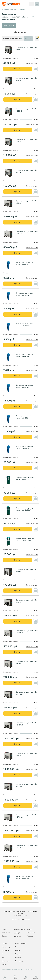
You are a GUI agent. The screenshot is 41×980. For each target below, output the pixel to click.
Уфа (3, 957)
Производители (20, 929)
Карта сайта (29, 969)
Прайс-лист (31, 933)
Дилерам (18, 933)
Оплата (4, 936)
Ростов (4, 954)
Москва (4, 964)
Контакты (30, 936)
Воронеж (18, 954)
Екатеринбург (6, 947)
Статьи (4, 929)
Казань (18, 951)
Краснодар (5, 951)
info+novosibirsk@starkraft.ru (20, 920)
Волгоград (19, 961)
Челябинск (19, 947)
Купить (17, 69)
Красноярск (6, 961)
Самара (4, 944)
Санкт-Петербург (21, 944)
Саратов (18, 957)
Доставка (18, 936)
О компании (6, 933)
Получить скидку (32, 63)
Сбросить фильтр (20, 32)
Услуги (29, 929)
